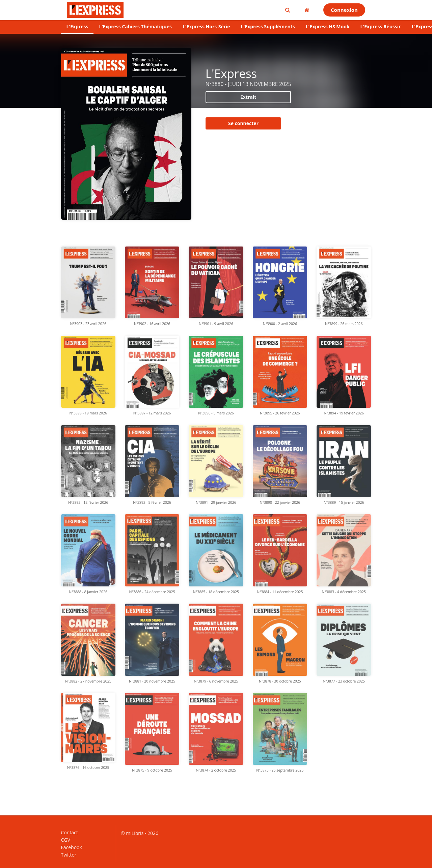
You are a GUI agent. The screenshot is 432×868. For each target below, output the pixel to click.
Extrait (248, 97)
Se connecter (243, 123)
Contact (70, 833)
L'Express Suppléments (268, 26)
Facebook (72, 847)
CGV (66, 840)
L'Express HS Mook (328, 26)
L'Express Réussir (381, 26)
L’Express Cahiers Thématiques (135, 26)
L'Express (77, 26)
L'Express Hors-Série (206, 26)
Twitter (69, 855)
